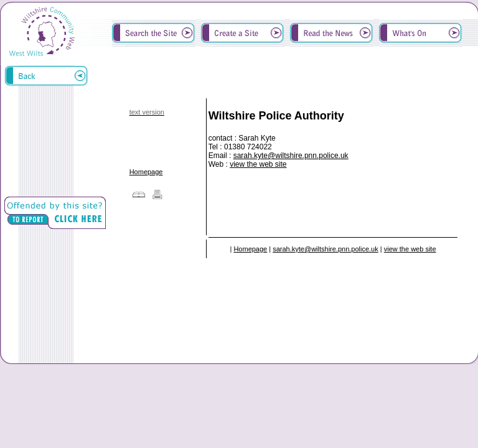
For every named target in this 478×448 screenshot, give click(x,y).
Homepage (146, 172)
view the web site (258, 164)
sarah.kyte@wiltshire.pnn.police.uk (291, 156)
